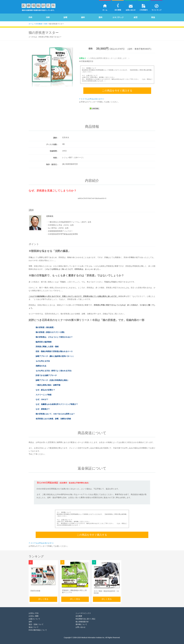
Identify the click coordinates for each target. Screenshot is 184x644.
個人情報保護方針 (82, 620)
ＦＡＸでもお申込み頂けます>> (92, 98)
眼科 (101, 17)
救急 (153, 17)
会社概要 (79, 614)
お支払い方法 (34, 611)
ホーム (31, 24)
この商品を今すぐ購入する (117, 90)
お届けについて (34, 617)
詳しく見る (43, 597)
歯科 (83, 17)
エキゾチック (118, 17)
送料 (30, 620)
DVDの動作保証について (38, 628)
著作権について (81, 622)
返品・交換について (36, 622)
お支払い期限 (34, 614)
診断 (65, 17)
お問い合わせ (80, 625)
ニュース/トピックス (83, 611)
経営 (136, 17)
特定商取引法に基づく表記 (85, 617)
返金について (34, 625)
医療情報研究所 (39, 8)
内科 (48, 17)
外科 (30, 17)
